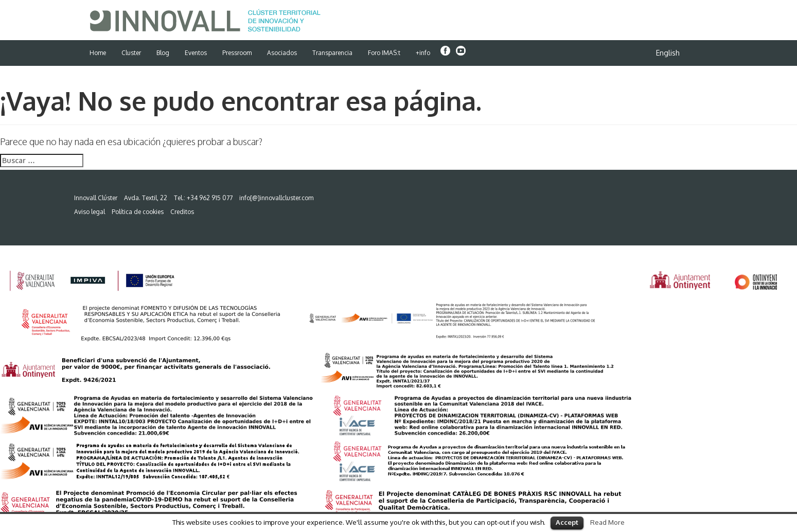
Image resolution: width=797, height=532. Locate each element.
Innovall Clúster (96, 198)
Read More (607, 522)
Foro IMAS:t (384, 53)
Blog (163, 53)
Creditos (182, 212)
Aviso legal (90, 212)
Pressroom (237, 53)
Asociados (282, 53)
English (668, 53)
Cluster (131, 53)
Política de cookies (138, 212)
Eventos (196, 53)
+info (423, 53)
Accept (567, 522)
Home (98, 53)
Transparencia (332, 53)
